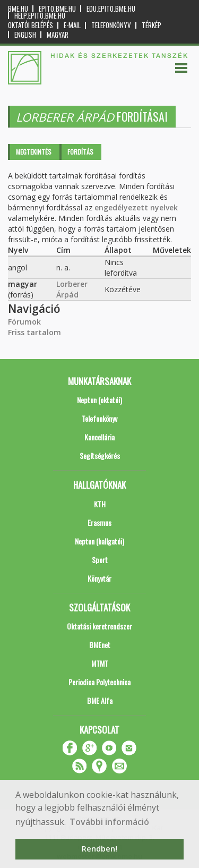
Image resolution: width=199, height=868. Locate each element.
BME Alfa (100, 700)
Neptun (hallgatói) (99, 541)
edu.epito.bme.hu (111, 9)
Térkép (152, 25)
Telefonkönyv (111, 25)
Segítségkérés (100, 456)
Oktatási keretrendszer (99, 626)
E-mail (72, 25)
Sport (100, 560)
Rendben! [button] (99, 849)
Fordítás (80, 152)
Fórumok (24, 322)
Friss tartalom (34, 332)
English (25, 35)
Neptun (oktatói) (99, 400)
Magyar (58, 35)
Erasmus (99, 522)
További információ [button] (109, 822)
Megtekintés (34, 152)
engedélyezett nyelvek (136, 207)
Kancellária (99, 437)
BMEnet (100, 645)
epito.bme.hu (57, 9)
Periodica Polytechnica (99, 682)
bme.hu (18, 9)
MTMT (100, 663)
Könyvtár (99, 578)
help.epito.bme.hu (40, 16)
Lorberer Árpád (72, 289)
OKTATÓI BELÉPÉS (31, 25)
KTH (100, 504)
